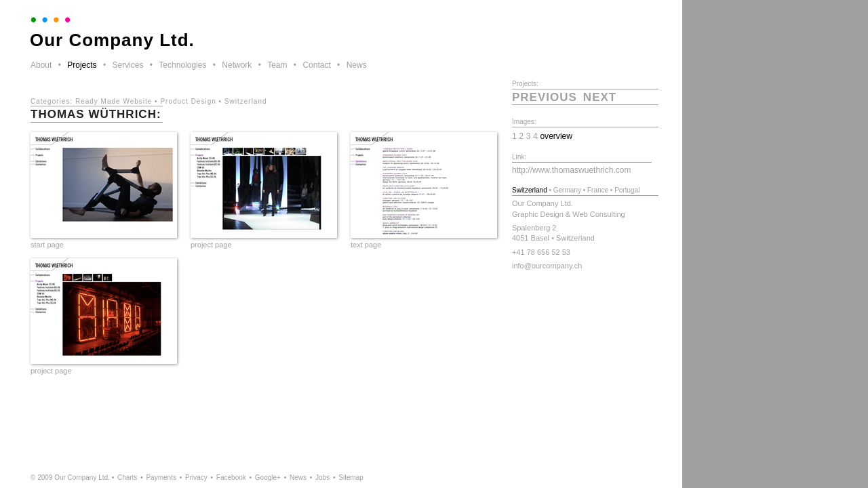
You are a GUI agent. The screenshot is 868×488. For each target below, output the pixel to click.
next (600, 97)
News (357, 65)
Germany (567, 190)
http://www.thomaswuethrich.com (571, 170)
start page (47, 245)
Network (237, 65)
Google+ (268, 477)
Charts (127, 477)
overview (556, 136)
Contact (316, 65)
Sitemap (351, 477)
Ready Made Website (114, 101)
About (41, 65)
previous (545, 97)
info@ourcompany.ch (547, 266)
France (598, 190)
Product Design (188, 101)
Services (127, 65)
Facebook (231, 477)
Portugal (627, 190)
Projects (82, 65)
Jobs (322, 477)
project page (211, 245)
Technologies (182, 65)
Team (277, 65)
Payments (161, 477)
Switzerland (246, 101)
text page (366, 245)
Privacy (196, 477)
